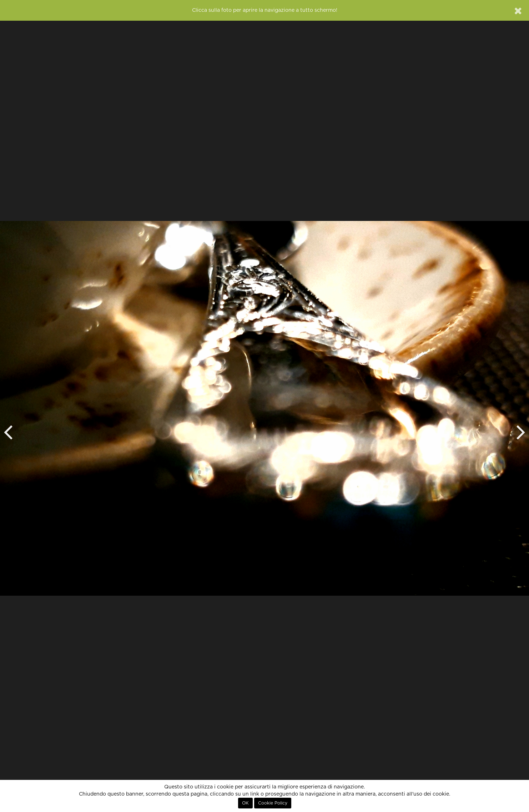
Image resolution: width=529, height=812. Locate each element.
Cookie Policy (273, 803)
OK (245, 803)
